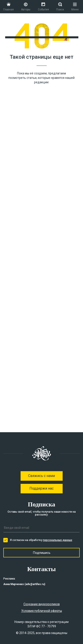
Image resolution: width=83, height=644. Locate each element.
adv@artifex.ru (35, 584)
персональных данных (58, 540)
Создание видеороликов (42, 604)
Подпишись (42, 553)
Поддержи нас (41, 488)
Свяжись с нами (41, 476)
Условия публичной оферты (42, 611)
